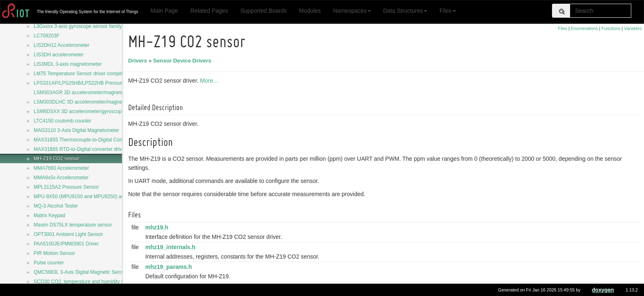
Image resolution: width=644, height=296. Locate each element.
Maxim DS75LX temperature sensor (73, 225)
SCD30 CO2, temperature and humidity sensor (85, 282)
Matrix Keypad (49, 215)
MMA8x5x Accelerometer (61, 178)
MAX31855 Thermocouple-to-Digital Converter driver (91, 140)
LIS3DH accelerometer (59, 55)
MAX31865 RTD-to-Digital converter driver (80, 149)
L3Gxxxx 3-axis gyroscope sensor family (78, 26)
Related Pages (209, 11)
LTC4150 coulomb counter (63, 121)
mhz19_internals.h (172, 247)
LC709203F (47, 36)
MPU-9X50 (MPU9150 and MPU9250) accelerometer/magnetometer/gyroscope (120, 197)
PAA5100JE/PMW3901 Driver (66, 244)
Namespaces (352, 11)
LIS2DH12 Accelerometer (61, 45)
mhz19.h (158, 227)
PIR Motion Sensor (54, 253)
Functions (611, 28)
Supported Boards (263, 11)
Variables (633, 28)
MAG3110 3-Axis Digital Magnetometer (76, 130)
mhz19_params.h (170, 267)
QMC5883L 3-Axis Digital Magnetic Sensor (80, 272)
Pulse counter (49, 263)
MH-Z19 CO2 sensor (56, 159)
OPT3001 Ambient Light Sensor (68, 234)
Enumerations (584, 28)
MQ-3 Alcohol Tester (56, 206)
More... (210, 81)
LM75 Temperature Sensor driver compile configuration (94, 74)
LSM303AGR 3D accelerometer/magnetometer (85, 92)
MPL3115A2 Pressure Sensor (66, 187)
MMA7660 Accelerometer (61, 168)
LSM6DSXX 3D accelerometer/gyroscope (79, 111)
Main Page (164, 11)
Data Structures (405, 11)
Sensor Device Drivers (184, 61)
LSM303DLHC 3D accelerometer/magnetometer (86, 102)
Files (448, 11)
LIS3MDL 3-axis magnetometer (68, 64)
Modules (310, 11)
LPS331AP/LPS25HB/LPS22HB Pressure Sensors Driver (96, 83)
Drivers (139, 61)
